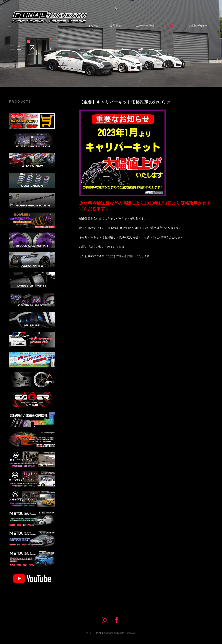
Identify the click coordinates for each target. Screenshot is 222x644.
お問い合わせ (198, 26)
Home (94, 26)
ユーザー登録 (144, 26)
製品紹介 (116, 26)
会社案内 (172, 26)
